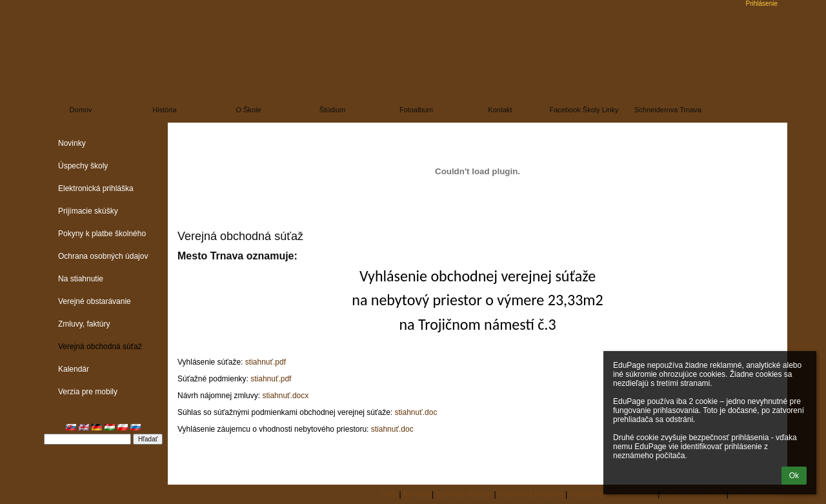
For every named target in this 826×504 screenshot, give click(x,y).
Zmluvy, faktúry (84, 324)
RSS (389, 494)
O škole (248, 110)
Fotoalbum (416, 110)
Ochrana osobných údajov (103, 256)
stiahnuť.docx (285, 396)
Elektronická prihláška (96, 188)
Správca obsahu (464, 494)
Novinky (72, 143)
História (164, 110)
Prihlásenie (762, 4)
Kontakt (500, 110)
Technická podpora (531, 494)
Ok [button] (794, 476)
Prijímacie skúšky (88, 211)
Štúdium (332, 110)
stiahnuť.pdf (266, 362)
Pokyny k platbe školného (102, 234)
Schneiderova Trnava (668, 110)
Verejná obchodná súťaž (100, 347)
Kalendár (74, 369)
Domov (81, 110)
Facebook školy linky (584, 110)
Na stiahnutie (81, 279)
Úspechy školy (83, 166)
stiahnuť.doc (416, 412)
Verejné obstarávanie (95, 301)
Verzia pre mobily (88, 392)
